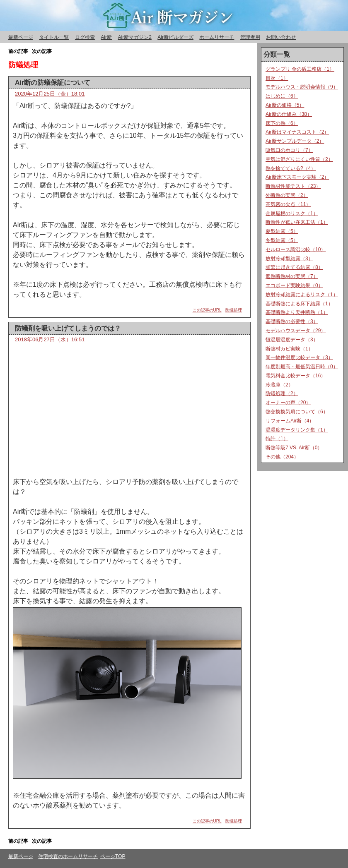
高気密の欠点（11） (288, 204)
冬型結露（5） (282, 240)
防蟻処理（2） (282, 393)
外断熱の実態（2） (287, 195)
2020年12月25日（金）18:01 (50, 94)
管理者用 (250, 37)
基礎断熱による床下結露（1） (299, 304)
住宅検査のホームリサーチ (68, 856)
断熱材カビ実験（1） (289, 349)
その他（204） (282, 457)
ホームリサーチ (217, 37)
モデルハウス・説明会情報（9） (302, 87)
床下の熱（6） (282, 123)
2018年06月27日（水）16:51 (50, 339)
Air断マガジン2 (134, 37)
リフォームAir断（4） (290, 421)
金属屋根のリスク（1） (292, 213)
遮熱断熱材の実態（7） (292, 276)
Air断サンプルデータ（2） (295, 141)
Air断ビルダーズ (175, 37)
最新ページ (21, 37)
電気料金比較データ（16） (296, 376)
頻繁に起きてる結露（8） (294, 267)
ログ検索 (85, 37)
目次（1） (277, 78)
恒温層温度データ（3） (292, 340)
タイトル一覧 (54, 37)
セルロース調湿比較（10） (296, 249)
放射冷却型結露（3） (289, 259)
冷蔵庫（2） (279, 385)
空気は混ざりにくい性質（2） (299, 159)
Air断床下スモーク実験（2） (297, 177)
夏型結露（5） (282, 231)
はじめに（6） (282, 96)
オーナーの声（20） (288, 403)
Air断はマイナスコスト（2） (297, 132)
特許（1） (277, 439)
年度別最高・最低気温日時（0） (302, 367)
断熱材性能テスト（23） (293, 186)
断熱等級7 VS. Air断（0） (294, 448)
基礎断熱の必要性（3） (292, 321)
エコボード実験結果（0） (294, 285)
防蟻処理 (234, 310)
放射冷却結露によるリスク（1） (302, 295)
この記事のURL (207, 310)
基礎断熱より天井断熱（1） (297, 312)
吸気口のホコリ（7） (289, 150)
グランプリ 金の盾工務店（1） (300, 69)
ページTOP (113, 856)
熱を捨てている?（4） (291, 168)
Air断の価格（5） (285, 105)
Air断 (106, 37)
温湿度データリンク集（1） (297, 430)
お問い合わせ (281, 37)
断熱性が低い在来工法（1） (297, 222)
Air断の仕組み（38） (289, 114)
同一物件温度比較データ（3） (299, 357)
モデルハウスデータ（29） (296, 331)
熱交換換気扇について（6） (297, 412)
